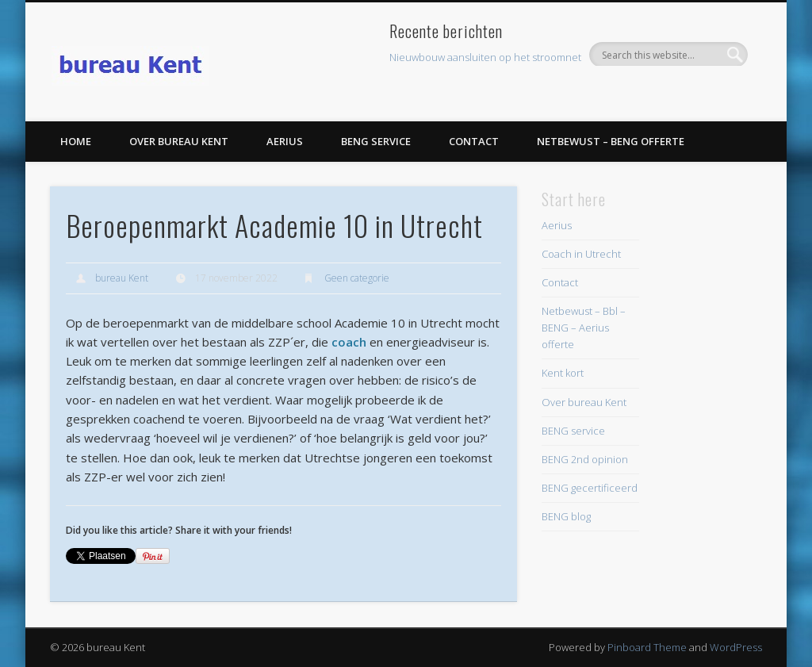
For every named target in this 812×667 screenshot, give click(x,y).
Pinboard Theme (647, 647)
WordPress (736, 647)
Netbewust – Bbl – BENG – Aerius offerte (584, 328)
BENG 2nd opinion (585, 459)
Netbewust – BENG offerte (611, 141)
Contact (474, 141)
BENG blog (566, 516)
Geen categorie (357, 278)
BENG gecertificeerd (590, 488)
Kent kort (563, 373)
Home (76, 141)
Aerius (285, 141)
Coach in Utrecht (581, 254)
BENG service (376, 141)
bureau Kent (122, 278)
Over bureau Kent (179, 141)
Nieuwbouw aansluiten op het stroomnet (485, 57)
